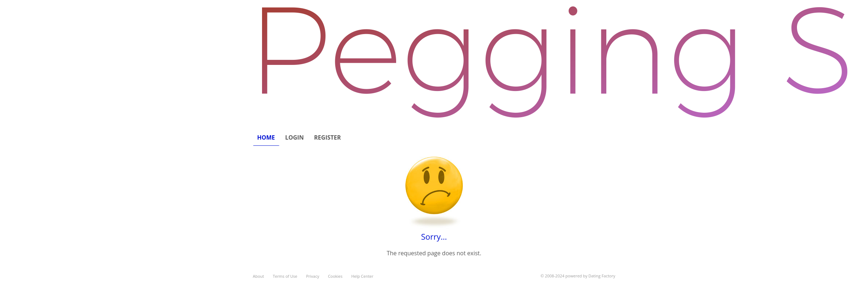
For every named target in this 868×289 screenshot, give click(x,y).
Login (295, 137)
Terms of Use (285, 276)
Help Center (362, 276)
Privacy (312, 276)
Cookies (335, 276)
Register (328, 137)
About (259, 276)
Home (266, 137)
